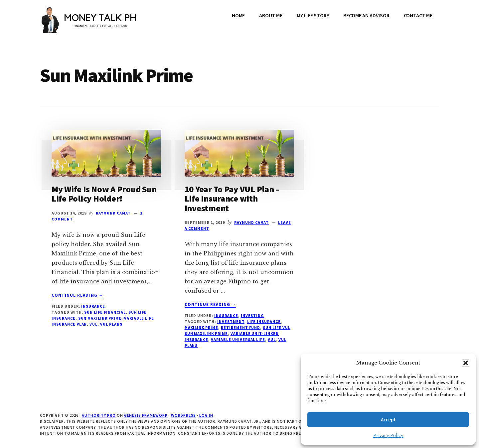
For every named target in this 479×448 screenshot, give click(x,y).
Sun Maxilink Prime (100, 318)
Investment (231, 321)
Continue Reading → (78, 295)
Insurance (93, 306)
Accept (388, 420)
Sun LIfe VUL (277, 327)
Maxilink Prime (201, 327)
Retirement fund (240, 327)
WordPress (184, 415)
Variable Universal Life (238, 339)
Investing (253, 315)
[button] (466, 363)
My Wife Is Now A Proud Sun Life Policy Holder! (104, 194)
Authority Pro (99, 415)
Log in (206, 415)
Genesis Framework (146, 415)
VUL (93, 324)
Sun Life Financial (105, 312)
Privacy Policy (388, 436)
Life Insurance (264, 321)
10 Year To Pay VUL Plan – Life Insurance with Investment (232, 199)
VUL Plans (111, 324)
